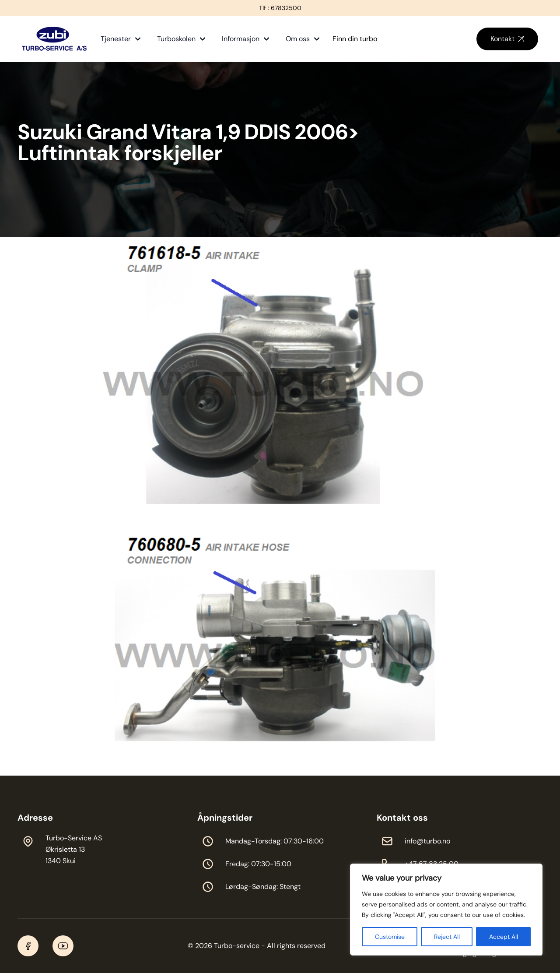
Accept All (504, 937)
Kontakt (507, 39)
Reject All (447, 937)
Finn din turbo (355, 39)
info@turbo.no (427, 841)
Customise (390, 937)
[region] (446, 910)
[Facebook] (28, 946)
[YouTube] (63, 946)
